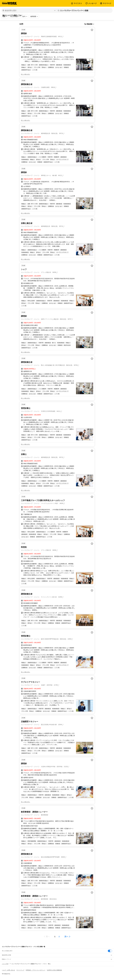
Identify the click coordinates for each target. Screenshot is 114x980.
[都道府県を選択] (29, 11)
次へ (66, 936)
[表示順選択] (89, 24)
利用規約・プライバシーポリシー (36, 970)
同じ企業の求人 (26, 74)
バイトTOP (5, 964)
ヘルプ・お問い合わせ (8, 970)
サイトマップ (20, 970)
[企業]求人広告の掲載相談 (54, 970)
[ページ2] (59, 937)
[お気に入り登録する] (92, 30)
